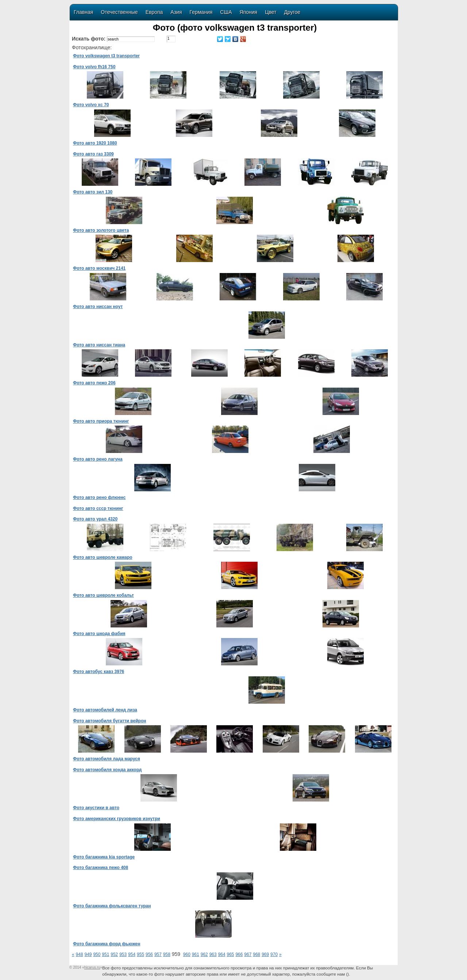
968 (256, 954)
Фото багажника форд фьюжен (107, 944)
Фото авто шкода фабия (99, 634)
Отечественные (119, 12)
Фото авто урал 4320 (95, 519)
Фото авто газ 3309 (93, 154)
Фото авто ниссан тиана (99, 345)
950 (97, 954)
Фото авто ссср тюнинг (98, 508)
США (226, 12)
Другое (292, 12)
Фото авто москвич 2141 (99, 268)
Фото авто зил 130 (93, 192)
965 (230, 954)
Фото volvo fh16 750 (94, 67)
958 (167, 954)
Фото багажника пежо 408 (101, 868)
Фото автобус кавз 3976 (99, 672)
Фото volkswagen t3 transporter (106, 56)
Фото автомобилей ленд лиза (105, 710)
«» (92, 967)
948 (80, 954)
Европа (154, 12)
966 (239, 954)
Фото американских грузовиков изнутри (117, 819)
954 (132, 954)
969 (265, 954)
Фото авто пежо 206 (94, 383)
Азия (176, 12)
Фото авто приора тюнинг (101, 421)
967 (248, 954)
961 (196, 954)
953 (123, 954)
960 (187, 954)
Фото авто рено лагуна (98, 459)
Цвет (271, 12)
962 (204, 954)
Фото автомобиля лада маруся (107, 759)
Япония (249, 12)
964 (222, 954)
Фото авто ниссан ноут (98, 307)
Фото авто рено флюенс (99, 497)
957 (158, 954)
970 (274, 954)
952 (114, 954)
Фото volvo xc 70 (91, 105)
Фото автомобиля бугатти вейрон (109, 721)
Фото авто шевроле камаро (103, 557)
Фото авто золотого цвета (101, 230)
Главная (83, 12)
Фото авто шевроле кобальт (103, 595)
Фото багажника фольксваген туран (112, 906)
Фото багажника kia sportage (104, 857)
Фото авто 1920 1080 (95, 143)
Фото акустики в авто (96, 808)
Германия (201, 12)
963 (213, 954)
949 (88, 954)
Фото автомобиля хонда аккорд (107, 770)
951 (105, 954)
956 (149, 954)
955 (140, 954)
